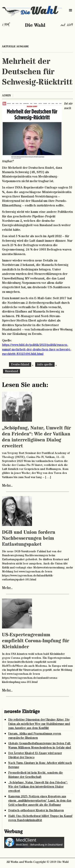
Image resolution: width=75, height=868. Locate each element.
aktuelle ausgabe (15, 46)
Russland (11, 371)
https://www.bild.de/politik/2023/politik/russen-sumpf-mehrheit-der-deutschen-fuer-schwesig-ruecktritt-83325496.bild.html (37, 349)
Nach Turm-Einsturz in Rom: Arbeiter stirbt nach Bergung (40, 765)
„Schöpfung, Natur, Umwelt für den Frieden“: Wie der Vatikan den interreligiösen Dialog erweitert (36, 437)
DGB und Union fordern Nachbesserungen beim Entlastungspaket (29, 538)
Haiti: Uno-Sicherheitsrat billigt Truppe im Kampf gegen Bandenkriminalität (40, 818)
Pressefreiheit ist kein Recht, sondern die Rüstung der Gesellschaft (35, 775)
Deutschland (20, 364)
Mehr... (7, 486)
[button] (71, 10)
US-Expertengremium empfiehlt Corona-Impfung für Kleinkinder (36, 641)
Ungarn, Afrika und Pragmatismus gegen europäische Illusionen (35, 736)
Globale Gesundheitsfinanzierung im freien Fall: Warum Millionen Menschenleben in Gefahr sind (40, 746)
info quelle (45, 364)
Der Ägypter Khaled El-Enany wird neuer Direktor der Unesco (35, 755)
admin (6, 96)
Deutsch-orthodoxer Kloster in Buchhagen (36, 810)
